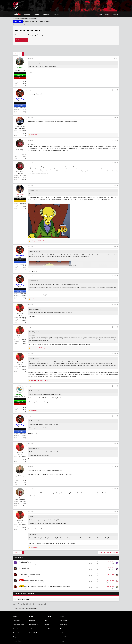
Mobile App (32, 620)
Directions (62, 627)
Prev (16, 54)
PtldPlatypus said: (33, 391)
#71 (115, 353)
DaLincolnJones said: (34, 309)
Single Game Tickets (18, 622)
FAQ (61, 625)
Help (111, 642)
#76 (115, 489)
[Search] (115, 14)
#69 (115, 304)
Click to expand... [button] (73, 266)
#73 (115, 416)
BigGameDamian (110, 582)
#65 (115, 163)
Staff (46, 620)
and (38, 241)
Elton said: (32, 516)
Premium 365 (17, 627)
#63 (115, 118)
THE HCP (22, 582)
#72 (115, 386)
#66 (115, 186)
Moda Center (63, 622)
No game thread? (24, 568)
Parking (62, 632)
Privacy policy (106, 642)
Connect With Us (34, 622)
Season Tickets (17, 625)
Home (115, 642)
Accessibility (63, 629)
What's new (46, 14)
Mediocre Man (23, 570)
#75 (115, 466)
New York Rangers (33, 564)
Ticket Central (17, 620)
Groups (15, 629)
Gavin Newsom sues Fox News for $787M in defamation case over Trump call (47, 586)
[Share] (114, 58)
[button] (40, 14)
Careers (47, 622)
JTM (20, 564)
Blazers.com (27, 14)
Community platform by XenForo (27, 642)
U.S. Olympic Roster (25, 562)
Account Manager (18, 632)
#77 (115, 512)
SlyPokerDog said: (34, 63)
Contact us (90, 642)
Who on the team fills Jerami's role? (30, 574)
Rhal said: (31, 534)
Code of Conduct (34, 627)
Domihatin (22, 576)
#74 (115, 444)
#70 (115, 327)
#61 (117, 58)
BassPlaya (112, 570)
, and (39, 380)
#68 (115, 276)
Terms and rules (97, 642)
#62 (115, 90)
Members (57, 14)
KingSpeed (17, 24)
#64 (115, 140)
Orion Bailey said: (33, 281)
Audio (31, 625)
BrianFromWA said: (34, 251)
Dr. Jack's (62, 634)
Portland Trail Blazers (39, 570)
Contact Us (47, 625)
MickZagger (111, 588)
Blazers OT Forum (38, 588)
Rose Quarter (63, 620)
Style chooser (81, 642)
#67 (115, 246)
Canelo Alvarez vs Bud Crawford (33, 580)
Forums (36, 14)
